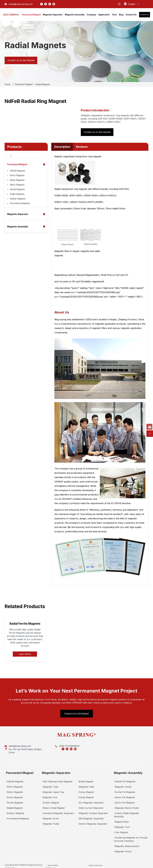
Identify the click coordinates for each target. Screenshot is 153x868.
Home (8, 84)
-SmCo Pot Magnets (124, 799)
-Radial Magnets (14, 804)
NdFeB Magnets (18, 171)
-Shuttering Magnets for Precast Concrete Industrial (131, 836)
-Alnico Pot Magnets (124, 794)
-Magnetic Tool (122, 823)
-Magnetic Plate (86, 783)
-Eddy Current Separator (91, 804)
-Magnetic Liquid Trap (53, 788)
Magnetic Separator (18, 218)
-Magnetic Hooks (123, 783)
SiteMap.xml (111, 861)
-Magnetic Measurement (126, 843)
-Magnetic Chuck (123, 848)
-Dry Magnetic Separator (91, 799)
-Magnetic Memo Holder (126, 804)
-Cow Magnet (121, 829)
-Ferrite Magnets (15, 799)
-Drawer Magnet (50, 799)
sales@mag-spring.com (21, 4)
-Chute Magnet (86, 794)
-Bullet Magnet (86, 778)
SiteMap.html (92, 861)
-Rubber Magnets (15, 810)
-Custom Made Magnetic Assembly (126, 811)
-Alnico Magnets (14, 794)
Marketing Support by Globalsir (134, 863)
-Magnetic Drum (50, 815)
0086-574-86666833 (56, 746)
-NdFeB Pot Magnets (125, 778)
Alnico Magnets (18, 186)
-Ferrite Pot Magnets (125, 788)
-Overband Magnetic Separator (58, 810)
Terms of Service (74, 861)
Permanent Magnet (25, 84)
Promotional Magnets (21, 207)
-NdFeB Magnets (15, 778)
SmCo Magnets (18, 176)
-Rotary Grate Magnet (53, 804)
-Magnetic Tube (50, 783)
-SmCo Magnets (14, 783)
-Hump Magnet (86, 788)
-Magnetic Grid (50, 794)
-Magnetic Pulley (51, 820)
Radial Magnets (46, 84)
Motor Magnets (18, 181)
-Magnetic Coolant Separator (93, 810)
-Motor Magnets (14, 788)
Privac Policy (53, 861)
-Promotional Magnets (18, 815)
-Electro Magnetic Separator (93, 820)
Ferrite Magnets (18, 192)
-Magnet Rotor (121, 818)
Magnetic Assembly (18, 230)
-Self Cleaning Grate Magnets (57, 778)
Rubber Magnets (19, 202)
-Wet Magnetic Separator (91, 815)
